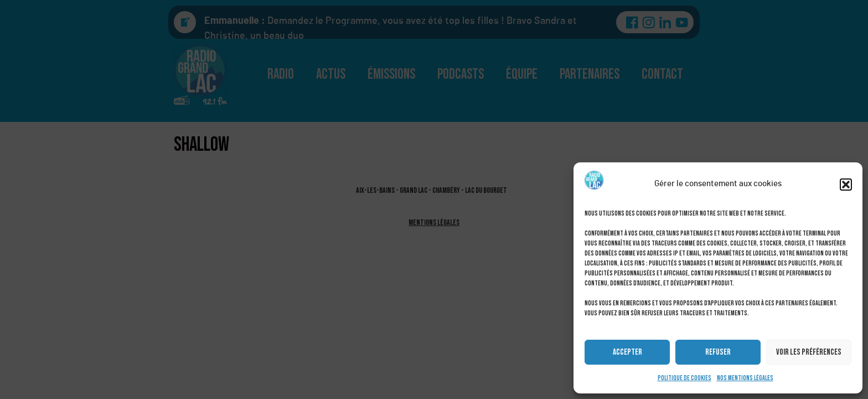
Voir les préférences (809, 352)
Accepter (627, 352)
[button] (846, 185)
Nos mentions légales (745, 378)
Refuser (718, 352)
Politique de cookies (684, 378)
